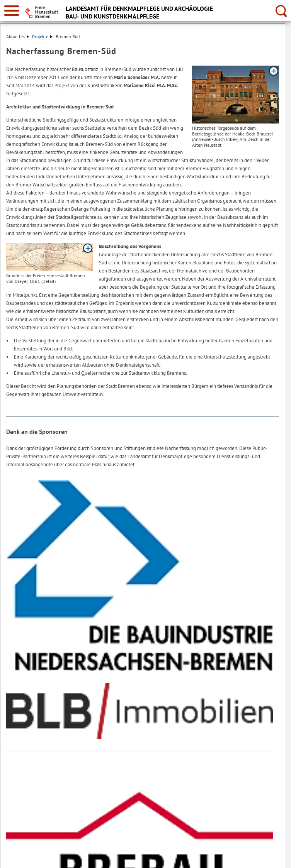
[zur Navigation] (12, 11)
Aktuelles (18, 36)
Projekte (42, 36)
